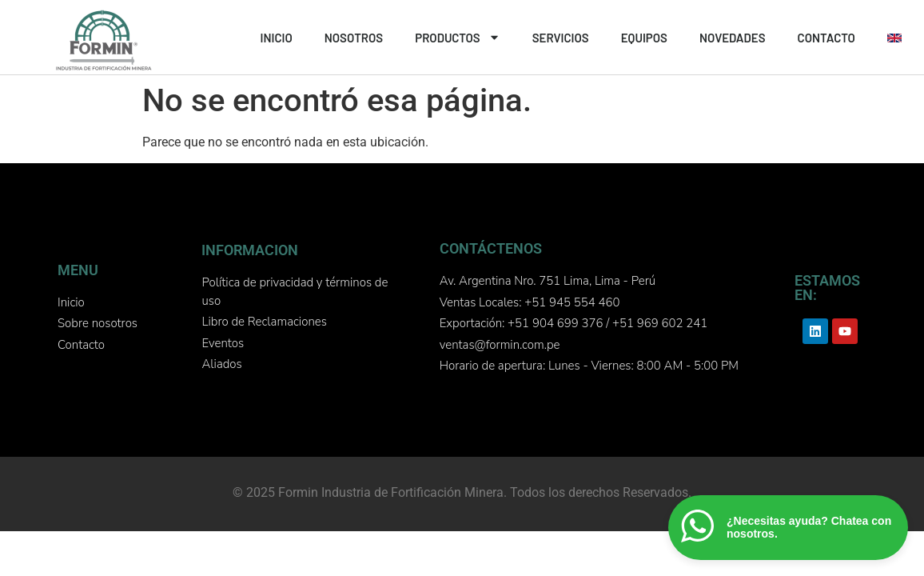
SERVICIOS (561, 38)
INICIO (277, 38)
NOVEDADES (733, 38)
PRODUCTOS (457, 38)
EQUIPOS (644, 38)
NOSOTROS (354, 38)
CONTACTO (826, 38)
